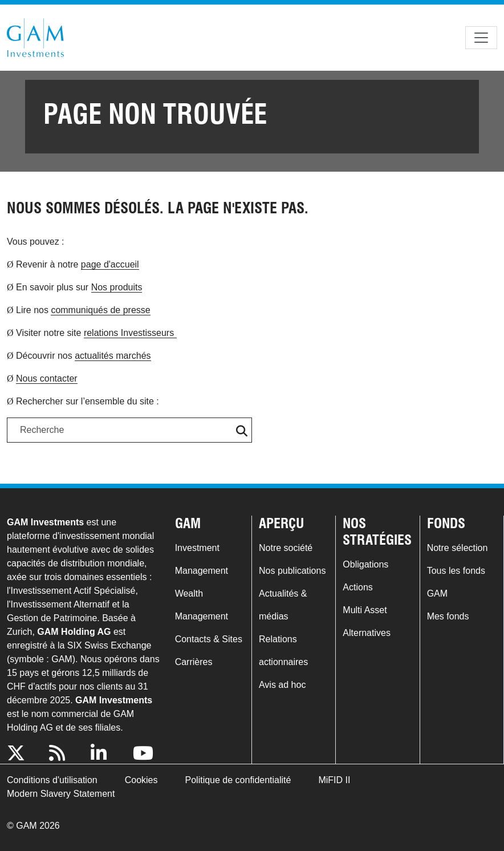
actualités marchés (113, 356)
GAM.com (35, 38)
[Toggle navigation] (481, 38)
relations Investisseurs (130, 333)
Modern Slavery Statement (61, 794)
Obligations (365, 564)
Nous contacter (47, 378)
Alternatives (367, 633)
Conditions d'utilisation (52, 780)
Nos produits (117, 287)
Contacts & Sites (209, 639)
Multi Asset (365, 610)
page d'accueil (110, 264)
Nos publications (292, 571)
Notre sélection (458, 548)
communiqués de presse (100, 310)
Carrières (194, 662)
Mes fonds (448, 616)
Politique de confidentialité (238, 780)
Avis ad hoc (282, 685)
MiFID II (334, 780)
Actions (357, 587)
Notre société (286, 548)
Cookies (141, 780)
